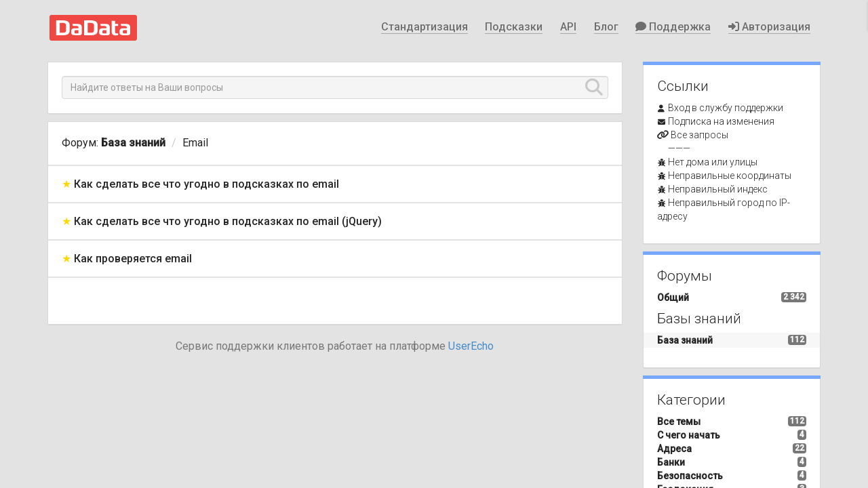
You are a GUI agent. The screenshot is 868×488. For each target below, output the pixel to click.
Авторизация (769, 27)
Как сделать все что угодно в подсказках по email (206, 184)
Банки (671, 462)
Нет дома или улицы (713, 162)
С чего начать (689, 435)
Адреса (674, 449)
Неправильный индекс (718, 189)
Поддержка (673, 27)
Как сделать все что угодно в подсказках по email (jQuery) (228, 221)
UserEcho (471, 346)
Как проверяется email (133, 259)
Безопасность (690, 476)
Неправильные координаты (730, 176)
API (568, 27)
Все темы (679, 422)
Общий (673, 298)
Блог (606, 27)
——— (679, 148)
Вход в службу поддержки (726, 108)
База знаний (133, 143)
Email (195, 143)
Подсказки (514, 27)
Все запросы (699, 135)
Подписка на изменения (721, 121)
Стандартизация (425, 27)
